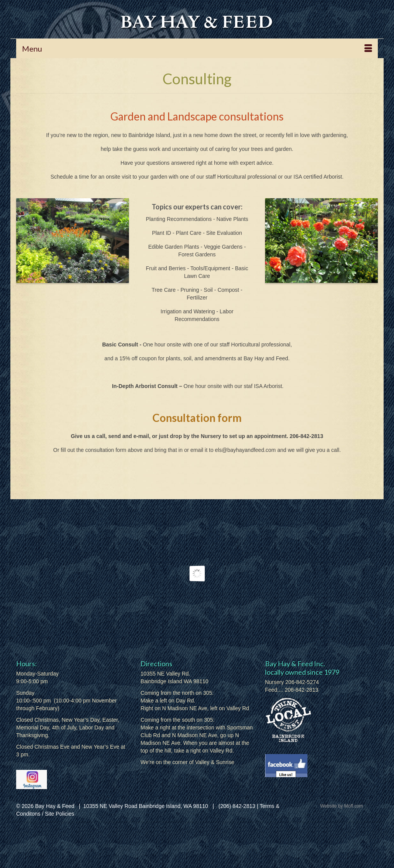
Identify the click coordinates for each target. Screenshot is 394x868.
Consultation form (197, 418)
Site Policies (60, 814)
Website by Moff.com (342, 806)
